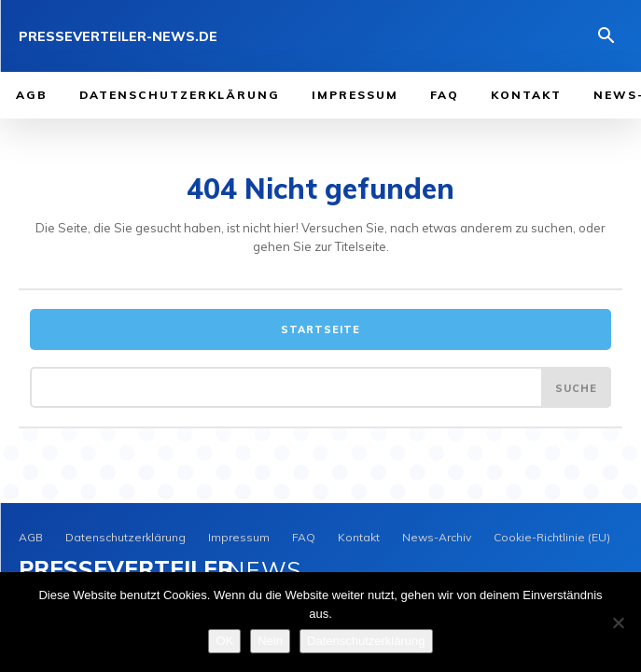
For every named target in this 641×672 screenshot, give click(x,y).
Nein (270, 641)
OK (224, 641)
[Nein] (618, 623)
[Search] (576, 387)
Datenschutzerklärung (366, 641)
